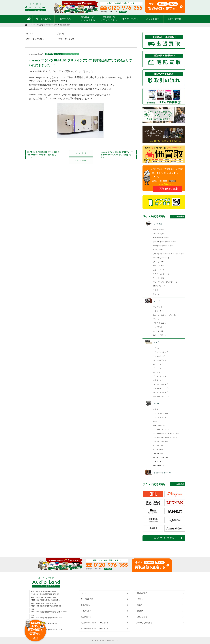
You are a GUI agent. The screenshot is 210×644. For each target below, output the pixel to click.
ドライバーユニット (160, 323)
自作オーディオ (159, 466)
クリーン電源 (158, 450)
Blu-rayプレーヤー (160, 286)
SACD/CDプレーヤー (161, 238)
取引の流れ (85, 605)
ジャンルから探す (37, 25)
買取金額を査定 (169, 189)
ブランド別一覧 (81, 153)
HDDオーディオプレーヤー (163, 246)
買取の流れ (65, 19)
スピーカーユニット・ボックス (164, 315)
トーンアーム (158, 462)
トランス (156, 348)
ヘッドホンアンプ (160, 360)
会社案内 (140, 611)
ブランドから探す (50, 25)
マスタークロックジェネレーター (165, 437)
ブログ (139, 605)
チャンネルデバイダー (161, 388)
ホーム (84, 593)
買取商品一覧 (87, 19)
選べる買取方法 (44, 19)
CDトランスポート (160, 266)
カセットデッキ (159, 270)
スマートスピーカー (160, 335)
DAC (155, 421)
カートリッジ (158, 454)
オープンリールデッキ (161, 258)
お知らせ (140, 599)
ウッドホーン (158, 307)
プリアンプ (157, 368)
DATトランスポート (160, 278)
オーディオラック (160, 417)
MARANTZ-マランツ (54, 54)
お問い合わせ (175, 19)
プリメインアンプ (71, 54)
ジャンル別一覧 (81, 161)
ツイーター (157, 319)
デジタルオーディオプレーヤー (164, 242)
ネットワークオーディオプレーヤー (166, 282)
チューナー (157, 294)
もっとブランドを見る (164, 538)
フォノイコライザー (160, 441)
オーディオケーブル (160, 413)
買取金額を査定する (144, 623)
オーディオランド (111, 641)
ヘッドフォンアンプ (160, 392)
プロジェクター (159, 234)
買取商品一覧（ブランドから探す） (95, 629)
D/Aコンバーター (159, 425)
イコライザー (158, 445)
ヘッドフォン (158, 327)
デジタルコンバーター (161, 429)
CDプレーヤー (158, 230)
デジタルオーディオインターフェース (167, 433)
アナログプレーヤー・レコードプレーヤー (168, 254)
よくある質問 (153, 19)
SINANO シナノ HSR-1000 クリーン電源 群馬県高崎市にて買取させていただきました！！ (43, 155)
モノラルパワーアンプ (161, 396)
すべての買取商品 (178, 216)
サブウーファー (159, 311)
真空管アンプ (158, 380)
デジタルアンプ (159, 356)
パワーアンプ (158, 364)
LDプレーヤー (158, 250)
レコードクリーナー (160, 458)
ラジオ (156, 290)
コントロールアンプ (160, 384)
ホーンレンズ (158, 331)
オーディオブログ (131, 19)
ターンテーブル (159, 262)
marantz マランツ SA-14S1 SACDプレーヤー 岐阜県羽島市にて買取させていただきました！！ (118, 155)
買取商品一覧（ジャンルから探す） (95, 623)
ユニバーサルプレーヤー (162, 274)
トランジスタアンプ (160, 352)
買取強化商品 (142, 593)
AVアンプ (157, 372)
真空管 (156, 409)
